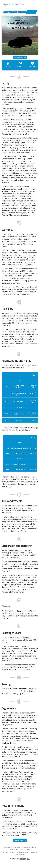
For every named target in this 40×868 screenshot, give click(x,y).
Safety (8, 64)
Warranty (20, 64)
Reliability (32, 64)
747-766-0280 (25, 849)
